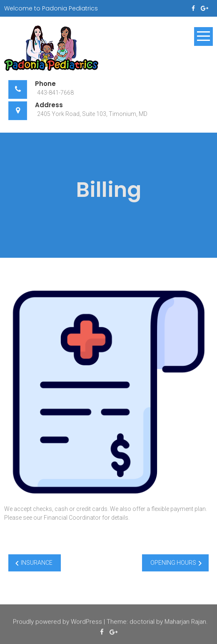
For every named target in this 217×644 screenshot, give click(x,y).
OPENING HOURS (173, 563)
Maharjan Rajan (185, 622)
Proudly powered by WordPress (57, 622)
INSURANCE (37, 563)
